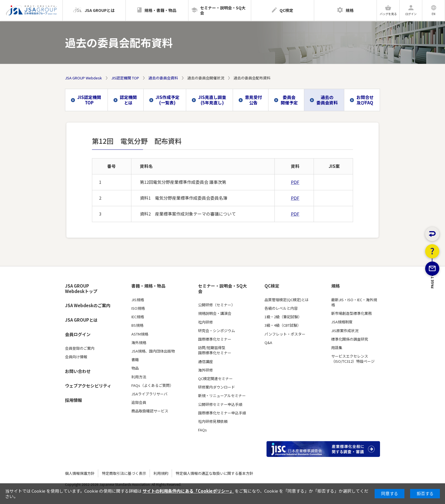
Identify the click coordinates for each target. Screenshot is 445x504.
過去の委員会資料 (163, 78)
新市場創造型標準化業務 (351, 313)
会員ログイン (78, 334)
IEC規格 (138, 317)
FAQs (202, 430)
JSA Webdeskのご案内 (88, 305)
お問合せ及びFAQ (365, 100)
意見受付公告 (253, 100)
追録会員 (139, 402)
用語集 (337, 348)
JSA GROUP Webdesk (83, 78)
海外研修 (205, 370)
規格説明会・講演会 (215, 313)
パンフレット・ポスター (285, 334)
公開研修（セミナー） (217, 305)
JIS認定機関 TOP (125, 78)
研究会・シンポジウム (217, 331)
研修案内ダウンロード (217, 387)
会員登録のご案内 (80, 348)
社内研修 (205, 322)
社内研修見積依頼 (213, 421)
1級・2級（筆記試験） (283, 317)
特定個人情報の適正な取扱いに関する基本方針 (214, 473)
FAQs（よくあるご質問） (152, 385)
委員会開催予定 (289, 100)
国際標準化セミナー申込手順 (222, 413)
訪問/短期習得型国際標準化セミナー (215, 350)
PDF (295, 182)
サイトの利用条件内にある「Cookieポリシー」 (188, 491)
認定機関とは (128, 100)
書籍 (135, 360)
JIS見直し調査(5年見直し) (212, 100)
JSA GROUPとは (81, 320)
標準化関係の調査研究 (350, 339)
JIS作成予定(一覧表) (167, 100)
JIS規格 (138, 300)
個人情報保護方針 (80, 473)
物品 (135, 368)
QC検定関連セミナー (215, 379)
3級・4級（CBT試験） (283, 325)
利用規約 (161, 473)
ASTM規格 (140, 334)
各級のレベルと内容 (281, 308)
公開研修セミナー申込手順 (220, 404)
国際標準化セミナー (215, 339)
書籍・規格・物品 (148, 286)
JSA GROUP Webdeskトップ (81, 289)
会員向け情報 (76, 357)
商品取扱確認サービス (150, 411)
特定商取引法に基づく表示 (124, 473)
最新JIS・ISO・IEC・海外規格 (354, 302)
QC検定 (272, 286)
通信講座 (205, 362)
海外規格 (139, 343)
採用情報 (74, 400)
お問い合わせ (78, 371)
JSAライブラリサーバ (149, 394)
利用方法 (139, 377)
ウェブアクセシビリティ (88, 386)
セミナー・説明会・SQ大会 (222, 289)
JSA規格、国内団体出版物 (153, 351)
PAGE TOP (432, 312)
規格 (335, 286)
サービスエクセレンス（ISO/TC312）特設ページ (353, 359)
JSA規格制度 (342, 322)
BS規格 (137, 325)
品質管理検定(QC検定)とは (287, 300)
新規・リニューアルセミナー (222, 396)
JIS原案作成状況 (345, 331)
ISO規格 (138, 308)
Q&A (268, 343)
